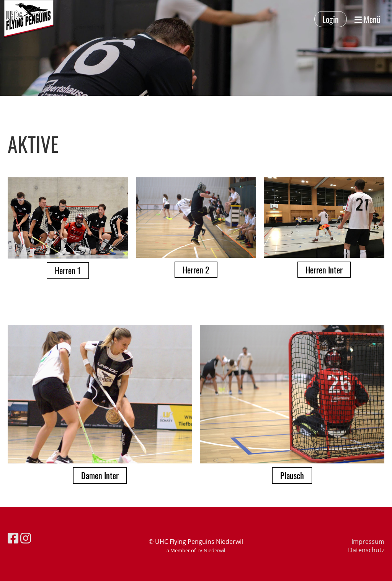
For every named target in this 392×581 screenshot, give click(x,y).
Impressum (368, 542)
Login (331, 19)
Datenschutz (366, 550)
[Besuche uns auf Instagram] (26, 538)
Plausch (292, 475)
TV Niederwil (211, 550)
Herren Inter (324, 270)
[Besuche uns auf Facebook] (13, 538)
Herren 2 (196, 270)
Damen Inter (100, 475)
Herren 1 (68, 270)
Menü (367, 19)
